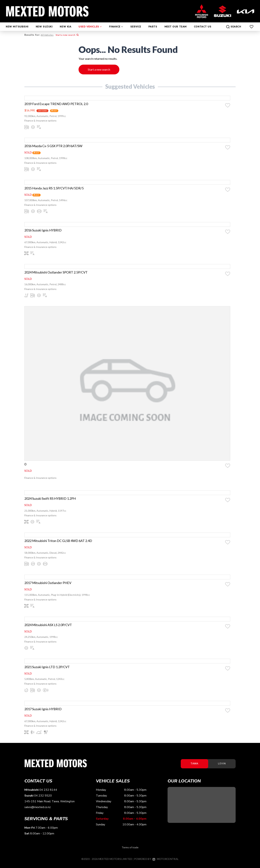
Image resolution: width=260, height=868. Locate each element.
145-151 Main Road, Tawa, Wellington (49, 805)
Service (136, 23)
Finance (116, 23)
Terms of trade (130, 851)
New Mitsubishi (17, 23)
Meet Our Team (176, 23)
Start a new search (67, 35)
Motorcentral (165, 863)
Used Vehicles (90, 23)
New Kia (66, 23)
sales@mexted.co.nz (38, 811)
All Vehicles (47, 35)
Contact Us (203, 23)
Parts (153, 23)
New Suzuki (44, 23)
